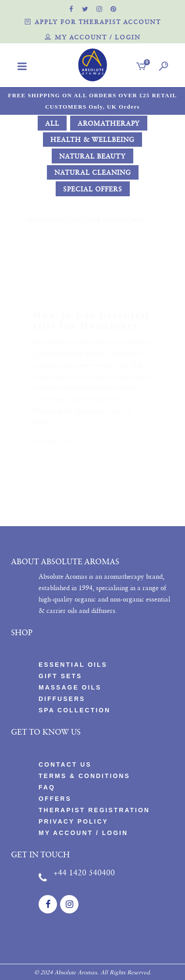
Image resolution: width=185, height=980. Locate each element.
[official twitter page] (85, 9)
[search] (162, 67)
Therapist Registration (94, 810)
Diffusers (62, 699)
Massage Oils (70, 687)
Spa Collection (75, 710)
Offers (55, 799)
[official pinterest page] (114, 9)
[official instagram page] (100, 9)
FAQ (47, 787)
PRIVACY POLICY (73, 821)
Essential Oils (73, 665)
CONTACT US (65, 764)
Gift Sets (60, 676)
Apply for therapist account (93, 23)
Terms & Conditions (84, 776)
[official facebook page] (71, 9)
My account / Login (93, 38)
